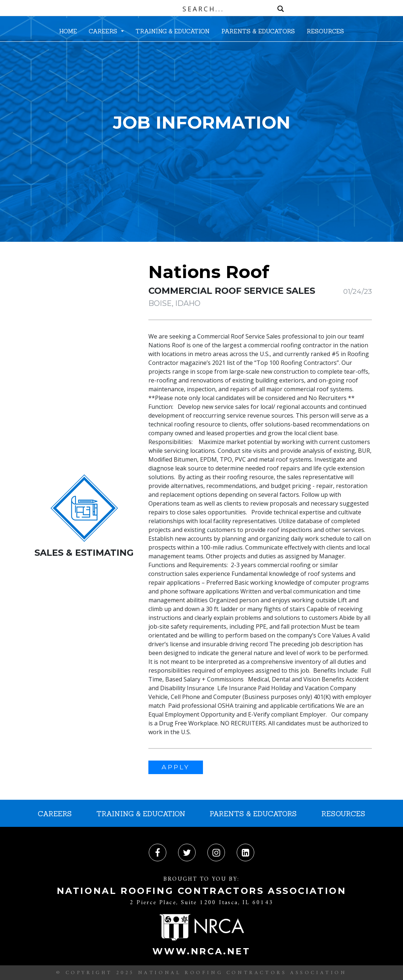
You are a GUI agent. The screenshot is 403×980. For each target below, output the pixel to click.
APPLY (176, 767)
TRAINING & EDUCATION (173, 31)
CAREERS (104, 31)
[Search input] (203, 9)
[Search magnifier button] (281, 9)
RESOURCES (325, 31)
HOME (68, 31)
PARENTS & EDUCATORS (258, 31)
